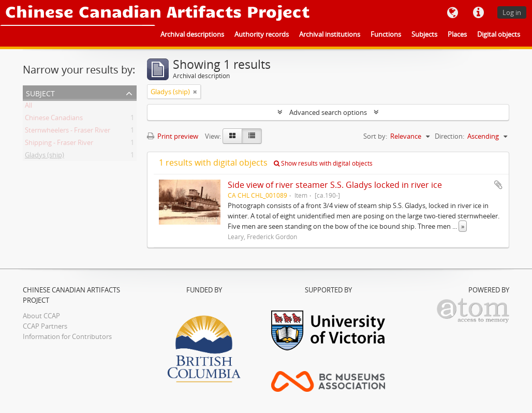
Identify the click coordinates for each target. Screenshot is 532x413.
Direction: (449, 136)
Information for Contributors (67, 336)
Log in (512, 12)
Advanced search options (328, 112)
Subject (40, 92)
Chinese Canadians (54, 120)
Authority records (262, 34)
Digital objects (499, 34)
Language (452, 13)
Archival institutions (330, 34)
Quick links (478, 13)
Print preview (173, 136)
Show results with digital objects (323, 163)
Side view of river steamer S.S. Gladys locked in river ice (335, 185)
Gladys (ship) (45, 157)
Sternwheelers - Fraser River (68, 132)
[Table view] (252, 136)
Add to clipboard (498, 185)
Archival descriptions (192, 34)
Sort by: (375, 136)
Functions (386, 34)
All (28, 107)
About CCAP (41, 316)
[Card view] (232, 136)
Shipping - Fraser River (59, 144)
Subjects (424, 34)
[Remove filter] (195, 92)
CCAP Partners (45, 326)
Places (457, 34)
